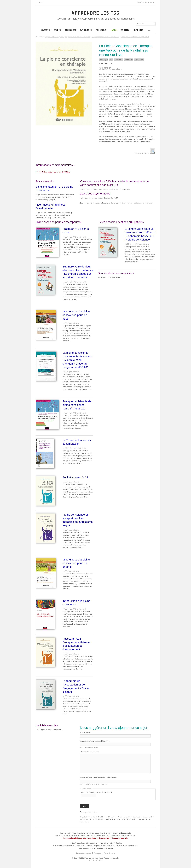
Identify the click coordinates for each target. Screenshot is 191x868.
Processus (102, 30)
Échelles (125, 30)
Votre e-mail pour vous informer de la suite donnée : (98, 778)
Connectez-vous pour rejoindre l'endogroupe (96, 189)
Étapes (58, 30)
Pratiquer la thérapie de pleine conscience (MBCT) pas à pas (77, 405)
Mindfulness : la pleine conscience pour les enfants (76, 563)
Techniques (71, 30)
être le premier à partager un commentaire (137, 203)
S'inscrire (140, 2)
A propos (97, 853)
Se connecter (149, 2)
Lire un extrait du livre (142, 153)
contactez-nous (84, 822)
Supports (138, 30)
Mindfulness (129, 60)
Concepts (46, 30)
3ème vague (104, 60)
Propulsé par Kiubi (95, 860)
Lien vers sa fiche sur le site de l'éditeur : (94, 741)
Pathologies (87, 30)
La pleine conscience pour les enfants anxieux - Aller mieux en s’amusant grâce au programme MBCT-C (78, 360)
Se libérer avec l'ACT (75, 477)
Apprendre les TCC (95, 13)
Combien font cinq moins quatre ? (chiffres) (96, 792)
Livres (114, 30)
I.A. (149, 30)
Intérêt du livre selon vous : (89, 752)
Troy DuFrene (139, 60)
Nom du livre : (85, 733)
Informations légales (84, 853)
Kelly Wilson (119, 60)
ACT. (111, 60)
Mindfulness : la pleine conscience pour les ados (76, 315)
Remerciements (109, 853)
